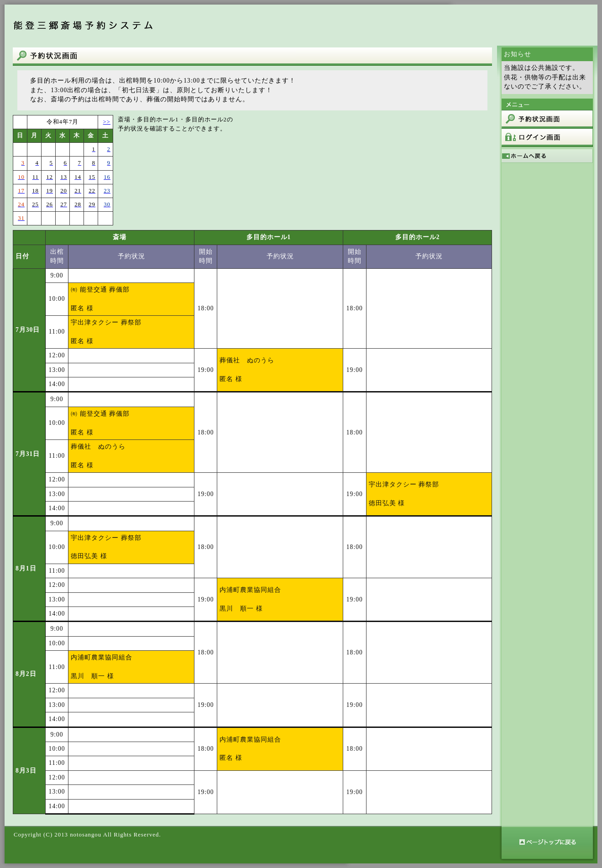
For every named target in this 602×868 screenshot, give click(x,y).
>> (107, 122)
